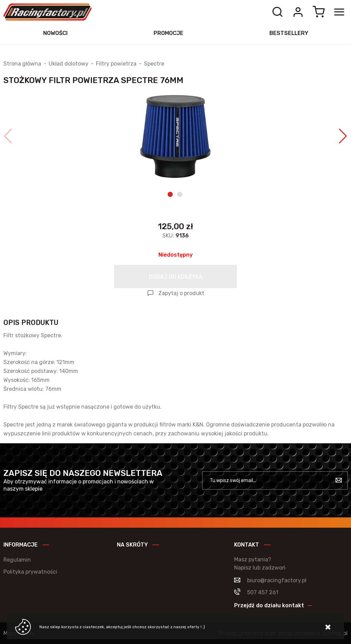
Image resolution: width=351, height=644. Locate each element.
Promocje (168, 33)
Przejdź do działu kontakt (269, 605)
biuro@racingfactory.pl (277, 580)
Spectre (154, 64)
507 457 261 (263, 592)
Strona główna (22, 64)
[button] (8, 136)
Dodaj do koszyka (176, 277)
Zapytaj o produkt (181, 293)
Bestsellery (289, 33)
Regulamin (17, 560)
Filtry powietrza (116, 64)
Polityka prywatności (30, 572)
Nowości (55, 33)
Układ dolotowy (69, 64)
